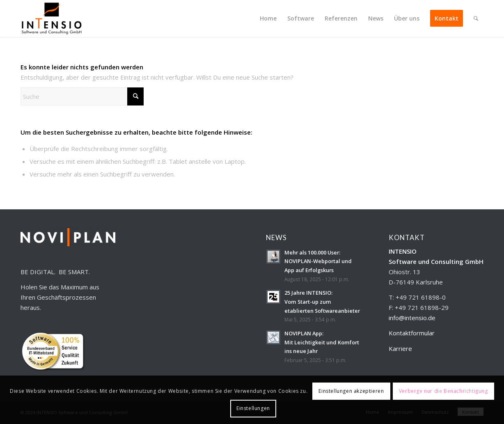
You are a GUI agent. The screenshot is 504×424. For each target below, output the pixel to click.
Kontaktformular (412, 333)
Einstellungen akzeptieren (351, 391)
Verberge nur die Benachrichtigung (443, 391)
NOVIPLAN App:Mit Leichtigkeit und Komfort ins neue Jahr (322, 342)
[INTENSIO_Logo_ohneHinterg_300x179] (52, 18)
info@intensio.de (412, 318)
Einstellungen (253, 408)
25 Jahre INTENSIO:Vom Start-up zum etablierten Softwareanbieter (322, 301)
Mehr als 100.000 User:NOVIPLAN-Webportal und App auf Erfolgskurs (318, 261)
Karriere (400, 348)
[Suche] (476, 18)
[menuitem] (268, 18)
